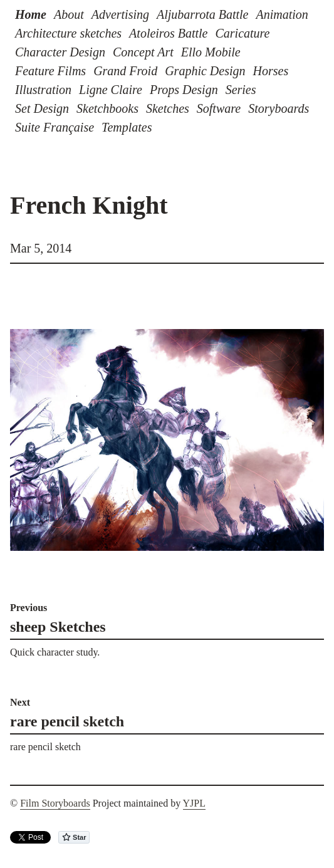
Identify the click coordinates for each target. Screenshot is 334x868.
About (69, 14)
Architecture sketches (68, 33)
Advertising (120, 14)
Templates (127, 127)
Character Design (60, 52)
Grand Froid (125, 71)
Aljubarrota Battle (202, 14)
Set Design (42, 108)
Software (219, 108)
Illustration (43, 90)
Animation (282, 14)
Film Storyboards (55, 803)
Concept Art (143, 52)
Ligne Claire (111, 90)
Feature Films (50, 71)
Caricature (242, 33)
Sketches (168, 108)
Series (241, 90)
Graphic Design (205, 71)
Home (31, 14)
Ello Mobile (211, 52)
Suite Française (55, 127)
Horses (271, 71)
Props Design (184, 90)
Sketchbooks (107, 108)
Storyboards (279, 108)
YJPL (194, 803)
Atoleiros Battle (168, 33)
